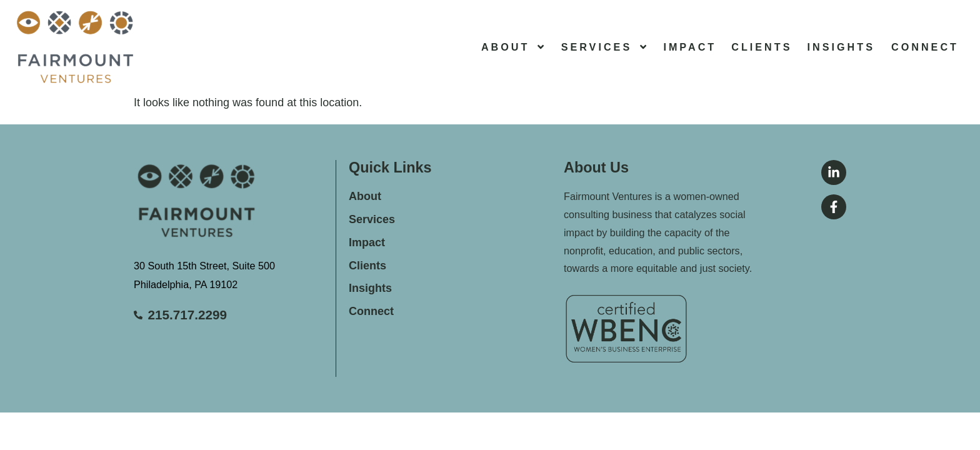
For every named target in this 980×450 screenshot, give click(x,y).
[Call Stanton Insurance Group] (235, 315)
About (514, 47)
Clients (762, 47)
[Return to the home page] (75, 47)
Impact (690, 47)
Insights (841, 47)
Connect (925, 47)
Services (605, 47)
